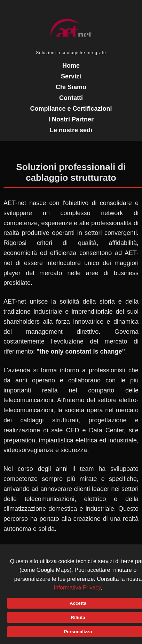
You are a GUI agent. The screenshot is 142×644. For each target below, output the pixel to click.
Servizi (71, 76)
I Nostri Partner (71, 119)
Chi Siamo (71, 87)
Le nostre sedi (71, 130)
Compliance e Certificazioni (71, 109)
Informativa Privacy (77, 588)
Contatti (71, 98)
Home (71, 66)
